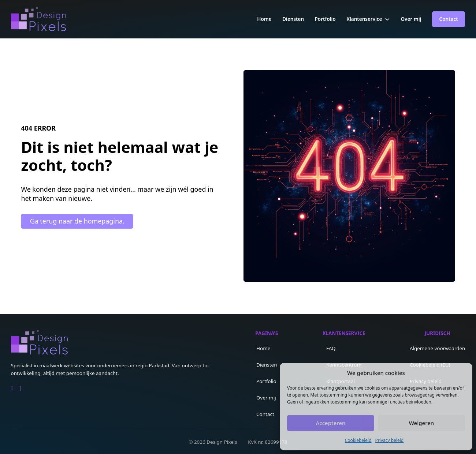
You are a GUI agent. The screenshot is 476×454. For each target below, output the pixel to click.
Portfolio (325, 19)
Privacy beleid (390, 440)
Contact (449, 19)
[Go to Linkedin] (12, 389)
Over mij (411, 19)
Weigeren (421, 423)
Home (264, 19)
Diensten (293, 19)
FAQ (331, 348)
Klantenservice (364, 19)
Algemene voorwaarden (437, 348)
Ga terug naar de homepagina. (77, 221)
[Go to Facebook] (20, 389)
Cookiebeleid (358, 440)
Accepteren (331, 423)
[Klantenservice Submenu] (387, 19)
